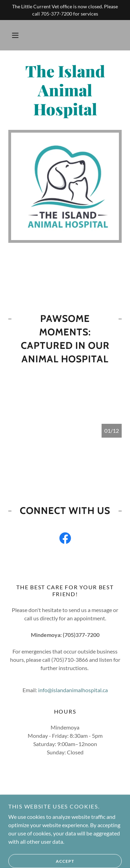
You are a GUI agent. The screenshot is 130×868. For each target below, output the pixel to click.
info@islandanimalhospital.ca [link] (73, 690)
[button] (15, 35)
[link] (65, 90)
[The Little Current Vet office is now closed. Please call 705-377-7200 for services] (65, 10)
